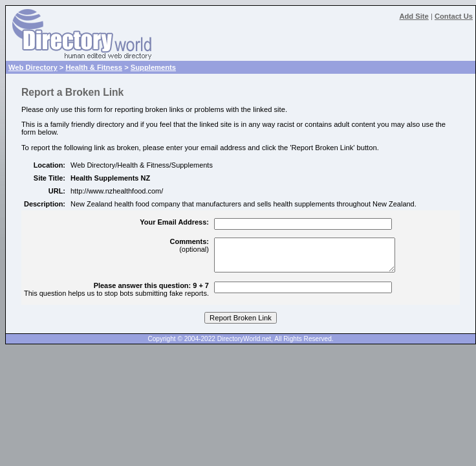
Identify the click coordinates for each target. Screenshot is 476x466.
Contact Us (454, 16)
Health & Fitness (94, 67)
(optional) (189, 245)
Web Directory (33, 67)
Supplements (153, 67)
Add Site (414, 16)
